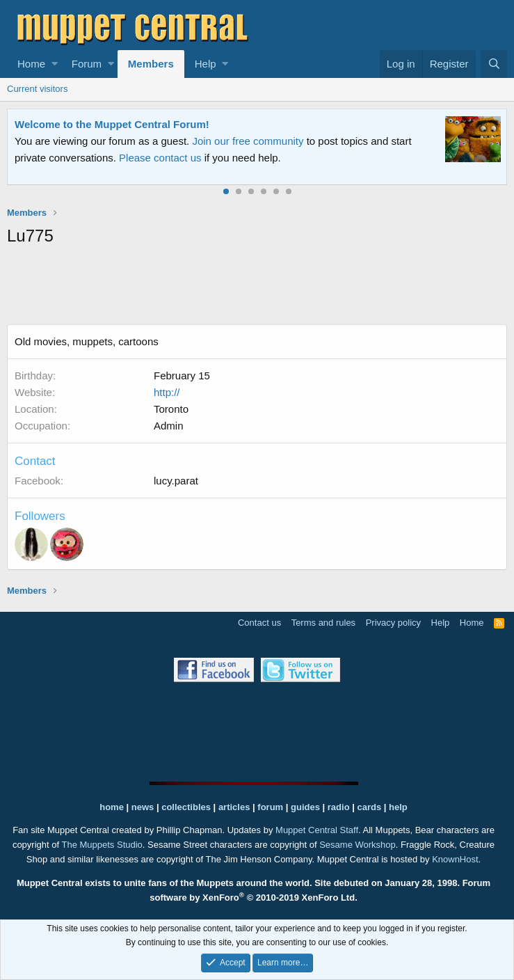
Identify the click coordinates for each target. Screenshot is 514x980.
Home (31, 64)
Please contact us (160, 158)
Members (151, 64)
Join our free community (248, 141)
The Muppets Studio (102, 845)
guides (305, 807)
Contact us (259, 623)
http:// (167, 392)
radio (339, 807)
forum (270, 807)
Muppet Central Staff (317, 830)
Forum (87, 64)
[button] (55, 64)
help (398, 807)
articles (235, 807)
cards (369, 807)
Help (206, 64)
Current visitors (37, 89)
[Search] (494, 64)
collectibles (186, 807)
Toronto (171, 409)
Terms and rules (323, 623)
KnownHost (455, 859)
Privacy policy (393, 623)
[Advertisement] (260, 288)
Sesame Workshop (358, 845)
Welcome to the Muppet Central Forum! (112, 124)
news (143, 807)
